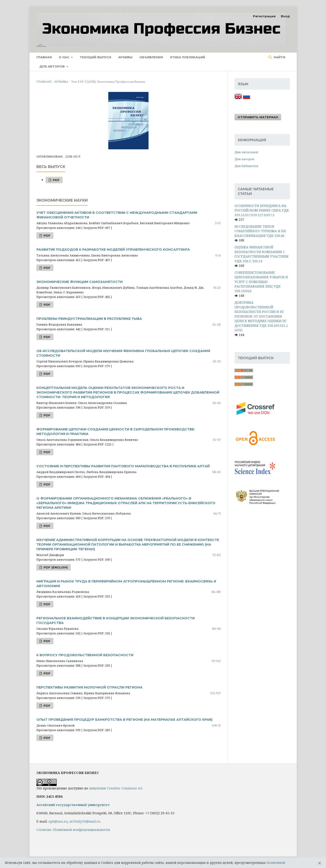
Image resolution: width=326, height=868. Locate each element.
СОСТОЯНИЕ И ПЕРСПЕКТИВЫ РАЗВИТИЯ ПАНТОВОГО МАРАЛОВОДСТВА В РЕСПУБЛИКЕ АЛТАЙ (123, 466)
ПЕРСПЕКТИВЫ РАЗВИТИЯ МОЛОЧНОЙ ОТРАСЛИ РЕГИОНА (89, 687)
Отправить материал (258, 117)
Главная (44, 57)
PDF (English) (55, 567)
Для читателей (246, 152)
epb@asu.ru (58, 821)
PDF (56, 180)
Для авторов (53, 66)
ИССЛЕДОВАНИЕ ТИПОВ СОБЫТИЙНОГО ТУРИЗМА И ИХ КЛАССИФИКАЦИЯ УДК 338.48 (260, 231)
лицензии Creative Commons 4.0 (116, 788)
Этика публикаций (187, 57)
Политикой (276, 863)
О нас (65, 57)
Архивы (125, 57)
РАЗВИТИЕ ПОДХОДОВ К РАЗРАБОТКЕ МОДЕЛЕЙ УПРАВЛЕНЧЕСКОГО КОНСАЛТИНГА (113, 250)
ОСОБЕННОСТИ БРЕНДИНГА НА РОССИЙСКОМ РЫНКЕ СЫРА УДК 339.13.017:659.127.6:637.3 (262, 210)
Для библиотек (246, 166)
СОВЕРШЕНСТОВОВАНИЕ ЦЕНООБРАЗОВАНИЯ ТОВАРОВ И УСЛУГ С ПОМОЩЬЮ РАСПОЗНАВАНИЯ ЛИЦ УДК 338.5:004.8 (261, 282)
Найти (279, 57)
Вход (285, 16)
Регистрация (264, 16)
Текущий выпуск (95, 57)
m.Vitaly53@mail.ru (85, 821)
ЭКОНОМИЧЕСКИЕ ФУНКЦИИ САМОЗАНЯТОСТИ (79, 282)
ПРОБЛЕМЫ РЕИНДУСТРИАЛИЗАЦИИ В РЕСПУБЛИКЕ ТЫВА (89, 319)
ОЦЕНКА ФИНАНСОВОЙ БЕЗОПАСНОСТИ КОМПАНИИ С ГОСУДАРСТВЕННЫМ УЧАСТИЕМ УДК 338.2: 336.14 (261, 254)
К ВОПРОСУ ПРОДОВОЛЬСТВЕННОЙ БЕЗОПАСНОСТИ (85, 655)
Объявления (151, 57)
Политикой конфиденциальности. (82, 830)
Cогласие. (44, 830)
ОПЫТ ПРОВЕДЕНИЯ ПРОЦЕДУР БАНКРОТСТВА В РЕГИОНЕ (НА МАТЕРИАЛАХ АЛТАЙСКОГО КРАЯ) (124, 720)
